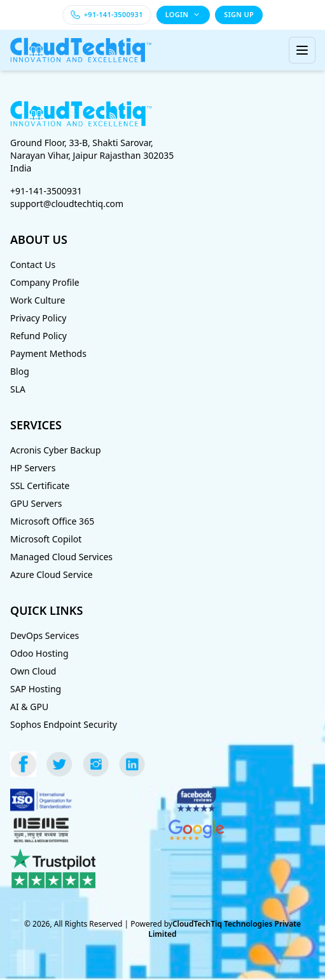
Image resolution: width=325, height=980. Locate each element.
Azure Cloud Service (52, 574)
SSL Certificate (40, 486)
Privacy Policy (38, 318)
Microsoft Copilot (46, 539)
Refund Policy (38, 336)
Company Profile (45, 282)
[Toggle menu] (302, 50)
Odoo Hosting (39, 653)
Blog (20, 371)
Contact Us (33, 265)
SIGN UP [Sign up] (239, 14)
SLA (18, 389)
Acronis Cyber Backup (56, 450)
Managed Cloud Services (61, 557)
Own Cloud (33, 671)
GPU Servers (36, 503)
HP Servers (33, 468)
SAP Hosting (36, 689)
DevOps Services (45, 635)
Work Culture (38, 300)
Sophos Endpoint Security (64, 724)
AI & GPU (29, 707)
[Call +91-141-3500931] (107, 15)
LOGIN (183, 14)
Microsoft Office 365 (52, 521)
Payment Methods (48, 353)
